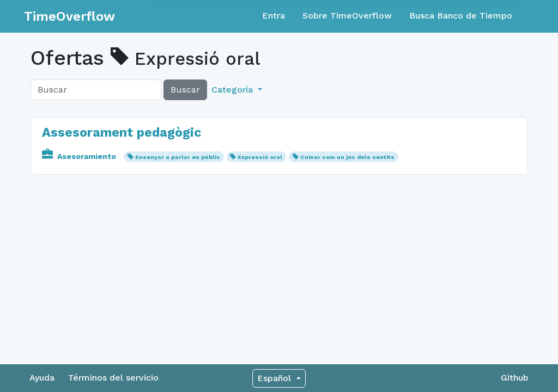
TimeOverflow (69, 16)
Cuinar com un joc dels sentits (347, 157)
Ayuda (42, 378)
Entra (274, 16)
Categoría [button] (233, 90)
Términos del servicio (113, 378)
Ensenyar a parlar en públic (178, 157)
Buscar (185, 90)
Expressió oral (260, 157)
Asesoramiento (80, 156)
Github (515, 378)
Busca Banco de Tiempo (461, 16)
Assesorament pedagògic (122, 132)
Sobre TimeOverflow (347, 16)
